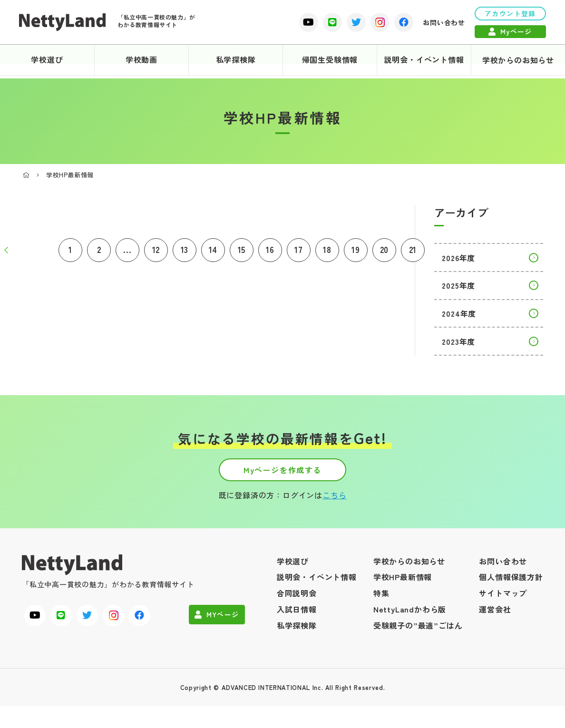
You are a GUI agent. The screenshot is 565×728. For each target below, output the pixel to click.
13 (185, 253)
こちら (334, 503)
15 (242, 253)
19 (356, 253)
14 (213, 253)
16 (270, 253)
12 (156, 253)
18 (327, 253)
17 (299, 253)
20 (385, 253)
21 (413, 253)
